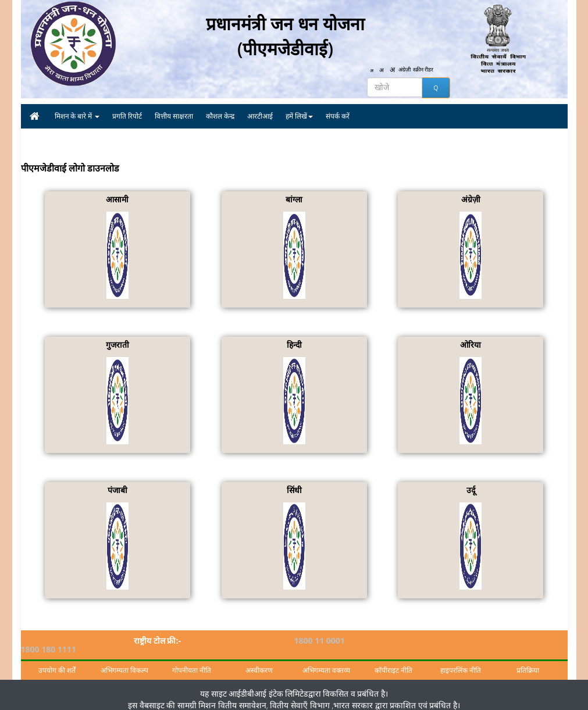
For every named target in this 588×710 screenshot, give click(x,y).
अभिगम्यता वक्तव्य (326, 661)
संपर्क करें (338, 116)
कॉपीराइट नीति (393, 661)
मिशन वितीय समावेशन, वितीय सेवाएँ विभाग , (265, 696)
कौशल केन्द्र (220, 116)
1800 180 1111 (459, 641)
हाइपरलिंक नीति (461, 661)
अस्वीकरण (259, 661)
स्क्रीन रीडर (427, 70)
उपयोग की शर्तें (57, 661)
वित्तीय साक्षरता (174, 116)
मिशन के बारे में (77, 116)
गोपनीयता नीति (192, 661)
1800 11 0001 (320, 641)
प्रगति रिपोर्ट (127, 116)
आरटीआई (260, 116)
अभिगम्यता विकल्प (124, 661)
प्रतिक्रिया (528, 661)
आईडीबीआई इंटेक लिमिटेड (268, 684)
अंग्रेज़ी (406, 70)
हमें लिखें (299, 116)
